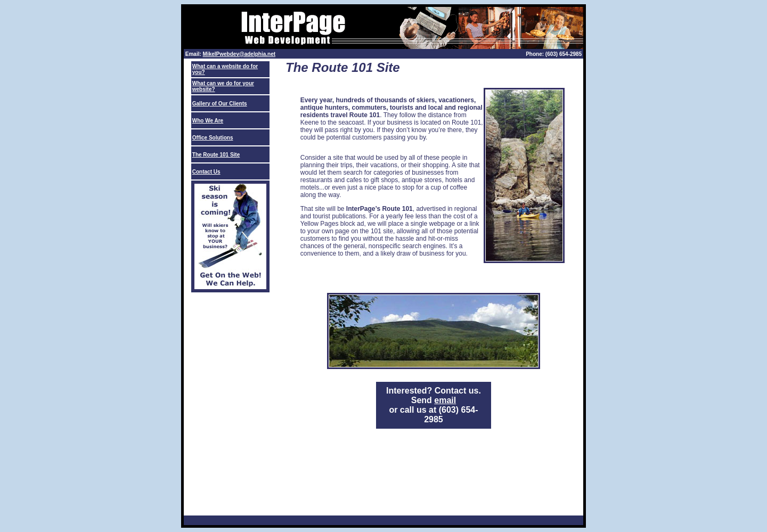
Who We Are (208, 121)
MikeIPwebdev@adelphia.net (239, 54)
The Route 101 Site (216, 155)
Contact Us (206, 172)
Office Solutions (213, 138)
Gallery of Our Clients (220, 104)
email (445, 400)
